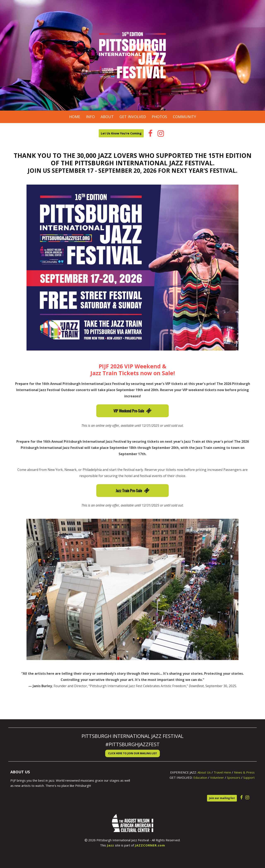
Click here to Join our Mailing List (132, 753)
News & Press (244, 772)
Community (184, 117)
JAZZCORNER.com (150, 845)
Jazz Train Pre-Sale (132, 491)
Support (249, 777)
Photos (159, 117)
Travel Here (222, 772)
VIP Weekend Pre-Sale (132, 411)
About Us (204, 772)
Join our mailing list (222, 798)
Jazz (110, 845)
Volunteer (217, 777)
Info (90, 117)
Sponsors (234, 777)
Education (200, 777)
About (107, 117)
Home (75, 117)
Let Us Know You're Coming (121, 133)
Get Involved (133, 117)
